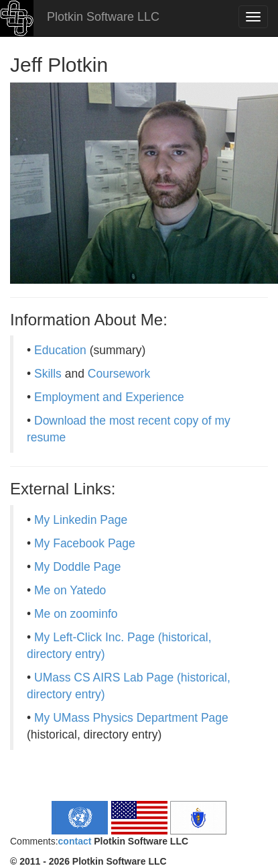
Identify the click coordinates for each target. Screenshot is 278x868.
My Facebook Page (85, 543)
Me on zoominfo (76, 614)
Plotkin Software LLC (101, 17)
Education (60, 350)
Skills (48, 374)
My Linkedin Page (81, 520)
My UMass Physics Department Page (131, 718)
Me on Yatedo (70, 590)
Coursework (119, 374)
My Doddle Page (77, 567)
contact (75, 841)
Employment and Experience (109, 397)
